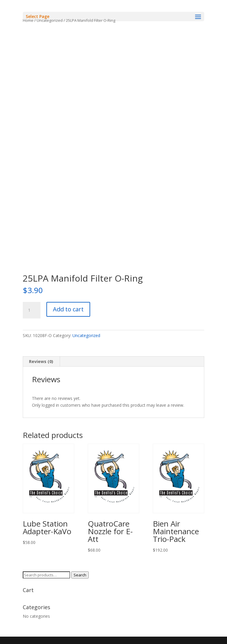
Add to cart (68, 309)
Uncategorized (86, 335)
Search (80, 575)
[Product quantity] (32, 310)
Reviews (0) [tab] (41, 361)
